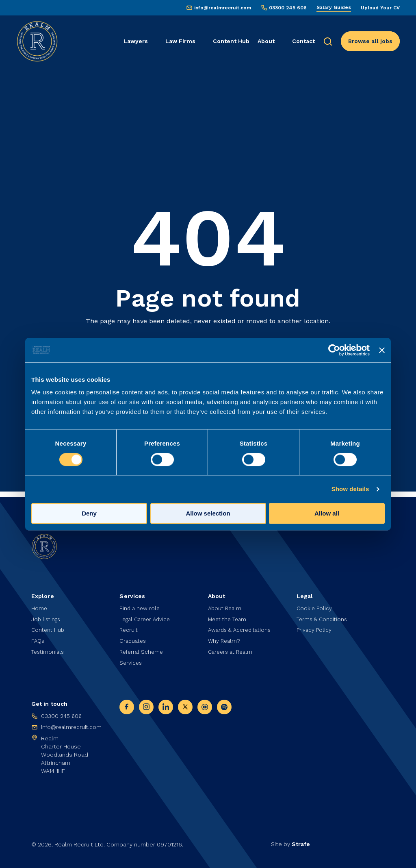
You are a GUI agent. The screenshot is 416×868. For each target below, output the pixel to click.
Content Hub (231, 41)
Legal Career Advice (147, 616)
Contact (303, 41)
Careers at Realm (232, 650)
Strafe (301, 844)
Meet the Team (229, 616)
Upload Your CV (380, 8)
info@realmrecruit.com (223, 8)
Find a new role (140, 605)
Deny (89, 513)
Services (131, 662)
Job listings (47, 616)
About (266, 41)
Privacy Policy (314, 628)
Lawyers (136, 41)
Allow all (327, 513)
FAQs (38, 639)
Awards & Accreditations (242, 628)
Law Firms (180, 41)
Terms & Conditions (323, 616)
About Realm (226, 605)
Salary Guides (334, 7)
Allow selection (208, 513)
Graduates (134, 639)
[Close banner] (382, 350)
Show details (350, 489)
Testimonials (49, 650)
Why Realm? (225, 639)
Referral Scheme (143, 650)
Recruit (129, 628)
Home (39, 605)
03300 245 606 (288, 8)
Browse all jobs (370, 41)
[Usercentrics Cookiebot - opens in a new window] (334, 350)
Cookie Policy (315, 605)
